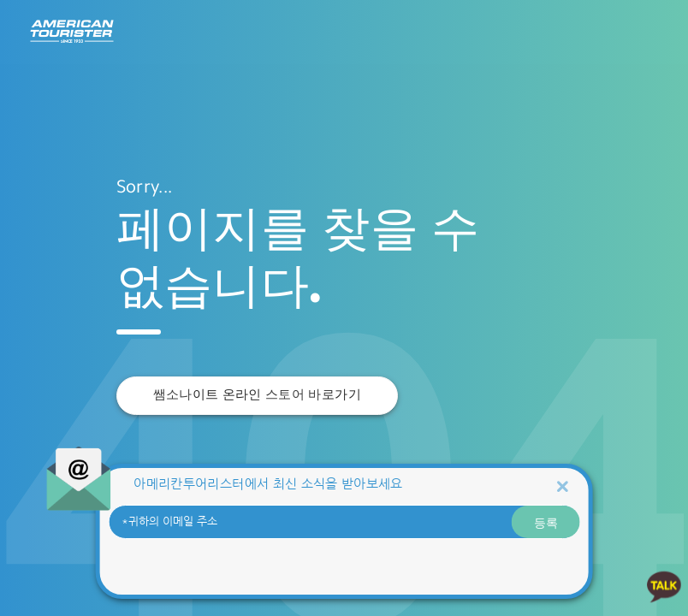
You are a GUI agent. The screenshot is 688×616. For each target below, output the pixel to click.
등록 (546, 522)
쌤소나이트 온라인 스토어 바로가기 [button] (257, 395)
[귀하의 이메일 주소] (344, 522)
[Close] (562, 486)
